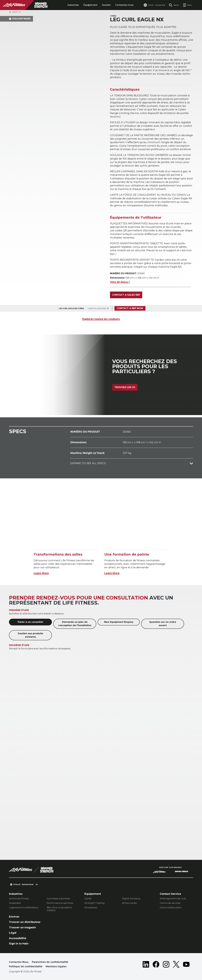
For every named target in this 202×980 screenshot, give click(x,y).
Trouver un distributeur (25, 922)
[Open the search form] (174, 5)
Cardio (88, 899)
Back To (15, 12)
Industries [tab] (73, 5)
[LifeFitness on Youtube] (186, 965)
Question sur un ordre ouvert (163, 624)
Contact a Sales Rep (126, 295)
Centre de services (170, 903)
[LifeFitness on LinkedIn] (146, 965)
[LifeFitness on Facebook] (156, 965)
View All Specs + (120, 282)
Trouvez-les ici (125, 387)
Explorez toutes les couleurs (101, 319)
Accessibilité (18, 938)
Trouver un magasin (22, 927)
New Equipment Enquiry (119, 622)
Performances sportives (60, 903)
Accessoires (91, 908)
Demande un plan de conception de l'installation (75, 624)
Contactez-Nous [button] (19, 962)
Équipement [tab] (90, 5)
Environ (14, 917)
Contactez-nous (124, 5)
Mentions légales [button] (56, 966)
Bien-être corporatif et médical (59, 909)
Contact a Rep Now (130, 308)
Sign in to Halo (19, 944)
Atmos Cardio (129, 903)
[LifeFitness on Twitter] (176, 965)
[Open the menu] (187, 5)
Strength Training (94, 903)
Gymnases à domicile (58, 899)
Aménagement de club (173, 899)
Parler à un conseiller (31, 622)
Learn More (41, 573)
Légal (13, 933)
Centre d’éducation (171, 908)
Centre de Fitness (19, 899)
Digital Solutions (131, 899)
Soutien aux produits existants (30, 635)
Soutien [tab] (106, 5)
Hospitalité (15, 903)
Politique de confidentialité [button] (26, 966)
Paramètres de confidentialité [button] (50, 962)
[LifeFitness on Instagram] (166, 965)
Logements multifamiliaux (24, 908)
